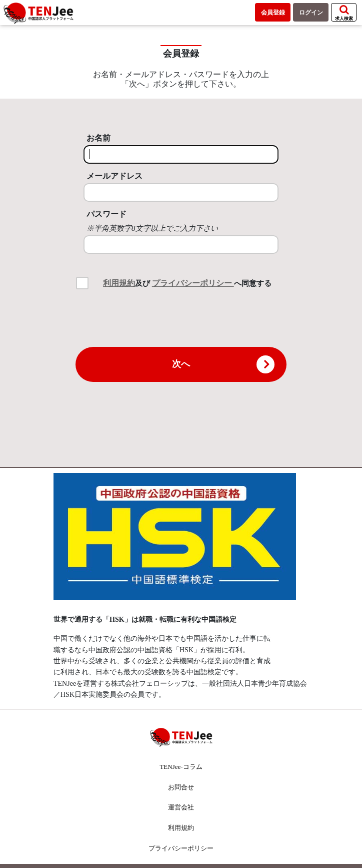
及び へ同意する (187, 283)
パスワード (106, 214)
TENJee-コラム (181, 767)
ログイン (311, 13)
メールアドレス (114, 176)
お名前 (98, 138)
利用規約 (119, 283)
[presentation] (181, 317)
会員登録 (273, 13)
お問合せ (181, 787)
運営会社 (181, 807)
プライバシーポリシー (193, 283)
